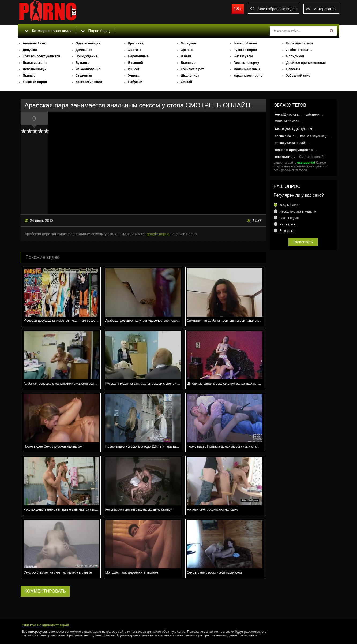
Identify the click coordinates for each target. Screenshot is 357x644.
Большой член (245, 43)
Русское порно (245, 50)
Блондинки (295, 56)
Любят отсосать (299, 50)
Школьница (190, 76)
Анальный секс (35, 43)
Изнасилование (88, 69)
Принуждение (87, 56)
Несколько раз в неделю (298, 211)
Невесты (293, 69)
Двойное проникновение (306, 63)
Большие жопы (35, 63)
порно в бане (285, 136)
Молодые (188, 43)
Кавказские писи (89, 82)
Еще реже (287, 231)
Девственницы (35, 69)
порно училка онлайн (291, 143)
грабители (312, 114)
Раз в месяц (289, 224)
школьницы (285, 157)
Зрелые (187, 50)
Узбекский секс (298, 76)
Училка (134, 76)
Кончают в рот (192, 69)
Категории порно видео (49, 31)
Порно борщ (95, 31)
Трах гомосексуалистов (42, 56)
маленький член (287, 121)
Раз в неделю (290, 218)
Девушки (30, 50)
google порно (158, 234)
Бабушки (135, 82)
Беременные (138, 56)
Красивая (136, 43)
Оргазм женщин (88, 43)
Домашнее (84, 50)
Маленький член (247, 69)
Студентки (84, 76)
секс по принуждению (294, 150)
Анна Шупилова (287, 114)
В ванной (135, 63)
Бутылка (82, 63)
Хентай (186, 82)
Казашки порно (35, 82)
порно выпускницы (314, 136)
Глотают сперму (246, 63)
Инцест (134, 69)
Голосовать (303, 242)
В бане (186, 56)
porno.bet (58, 12)
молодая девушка (294, 129)
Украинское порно (248, 76)
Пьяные (29, 76)
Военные (188, 63)
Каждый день (290, 205)
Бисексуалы (243, 56)
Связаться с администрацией (46, 625)
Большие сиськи (299, 43)
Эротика (135, 50)
